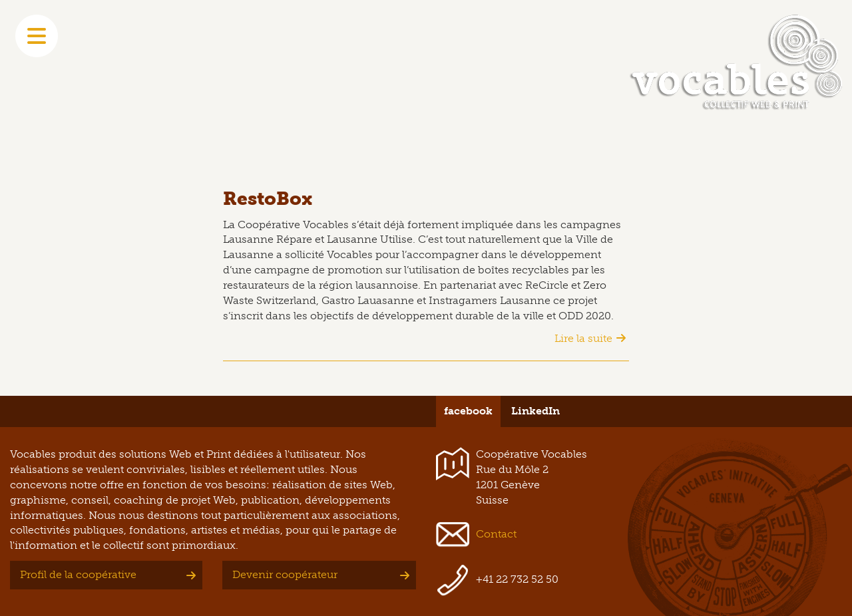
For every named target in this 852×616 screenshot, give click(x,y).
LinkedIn (535, 411)
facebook (468, 411)
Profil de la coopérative (78, 574)
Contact (496, 534)
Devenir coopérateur (285, 574)
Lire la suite (583, 338)
